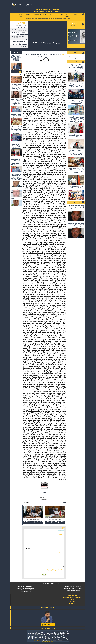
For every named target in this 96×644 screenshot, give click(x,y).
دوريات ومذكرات (44, 14)
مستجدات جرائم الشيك (16, 199)
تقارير (51, 14)
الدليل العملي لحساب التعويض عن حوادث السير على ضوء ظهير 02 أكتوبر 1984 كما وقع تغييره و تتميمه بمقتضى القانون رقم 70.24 (76, 152)
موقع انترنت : (60, 546)
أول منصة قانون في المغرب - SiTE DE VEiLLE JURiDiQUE (48, 11)
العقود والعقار (36, 14)
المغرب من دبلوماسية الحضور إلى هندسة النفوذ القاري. (16, 116)
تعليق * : (62, 552)
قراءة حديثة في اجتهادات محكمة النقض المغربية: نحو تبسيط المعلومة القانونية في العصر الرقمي (20, 38)
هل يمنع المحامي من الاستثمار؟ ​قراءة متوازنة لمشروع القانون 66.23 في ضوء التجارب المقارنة (16, 177)
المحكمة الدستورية (16, 75)
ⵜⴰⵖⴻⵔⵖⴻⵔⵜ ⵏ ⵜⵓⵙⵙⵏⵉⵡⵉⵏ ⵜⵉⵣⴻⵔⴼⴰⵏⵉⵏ (48, 9)
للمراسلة (28, 14)
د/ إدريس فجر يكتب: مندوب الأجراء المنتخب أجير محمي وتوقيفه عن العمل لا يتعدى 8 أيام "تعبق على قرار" (76, 207)
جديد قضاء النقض (21, 15)
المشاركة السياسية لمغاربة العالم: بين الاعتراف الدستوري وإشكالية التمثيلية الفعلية (16, 87)
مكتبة (56, 14)
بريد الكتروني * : (60, 540)
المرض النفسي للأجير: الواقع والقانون (76, 136)
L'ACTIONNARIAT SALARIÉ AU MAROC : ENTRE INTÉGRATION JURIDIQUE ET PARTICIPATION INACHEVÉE (16, 58)
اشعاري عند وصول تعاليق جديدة (55, 570)
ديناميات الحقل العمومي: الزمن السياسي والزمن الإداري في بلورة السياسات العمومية (16, 146)
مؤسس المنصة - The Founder (48, 607)
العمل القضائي (67, 15)
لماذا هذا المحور (23, 47)
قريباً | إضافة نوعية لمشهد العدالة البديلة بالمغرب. (33, 522)
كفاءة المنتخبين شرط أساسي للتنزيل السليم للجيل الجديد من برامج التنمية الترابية (76, 102)
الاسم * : (62, 534)
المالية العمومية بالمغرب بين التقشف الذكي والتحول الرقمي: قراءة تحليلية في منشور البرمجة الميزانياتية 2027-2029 (16, 161)
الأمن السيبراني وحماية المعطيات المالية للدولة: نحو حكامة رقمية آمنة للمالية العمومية (16, 102)
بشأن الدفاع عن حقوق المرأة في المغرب (76, 27)
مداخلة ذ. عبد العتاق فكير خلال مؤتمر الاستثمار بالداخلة (55, 522)
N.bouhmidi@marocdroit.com (48, 628)
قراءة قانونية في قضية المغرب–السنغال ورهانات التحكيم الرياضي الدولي (20, 34)
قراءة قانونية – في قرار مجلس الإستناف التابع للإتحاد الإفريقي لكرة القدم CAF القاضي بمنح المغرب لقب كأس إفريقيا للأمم (16, 130)
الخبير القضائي (16, 189)
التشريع (75, 14)
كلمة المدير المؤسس (76, 23)
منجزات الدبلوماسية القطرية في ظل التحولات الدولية (76, 187)
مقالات (61, 14)
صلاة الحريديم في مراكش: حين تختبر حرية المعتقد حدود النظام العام (20, 30)
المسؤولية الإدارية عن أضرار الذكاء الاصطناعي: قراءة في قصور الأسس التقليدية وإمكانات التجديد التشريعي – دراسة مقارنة (76, 119)
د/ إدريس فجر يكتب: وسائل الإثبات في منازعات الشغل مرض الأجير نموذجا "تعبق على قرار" (76, 225)
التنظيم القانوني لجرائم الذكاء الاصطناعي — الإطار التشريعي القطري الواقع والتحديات (20, 26)
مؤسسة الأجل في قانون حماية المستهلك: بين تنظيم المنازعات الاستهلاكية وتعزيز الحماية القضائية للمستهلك (76, 170)
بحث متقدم (76, 59)
